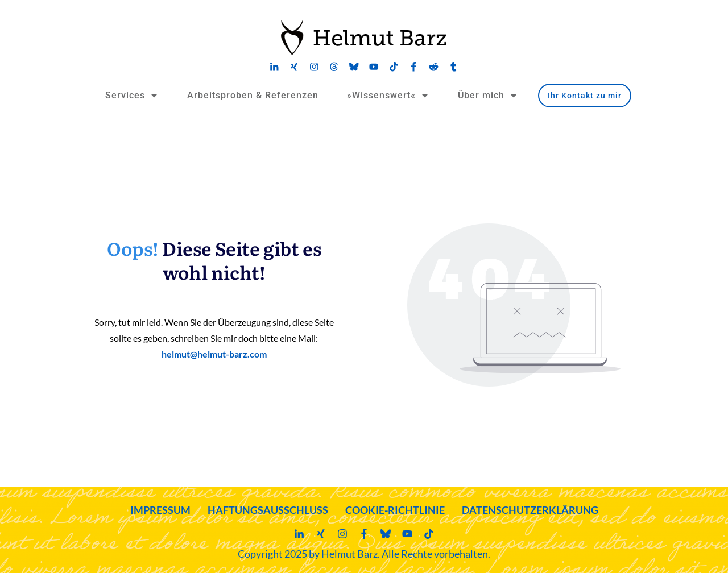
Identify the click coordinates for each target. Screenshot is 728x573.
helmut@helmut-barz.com (214, 354)
